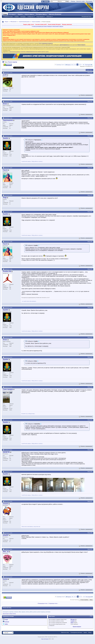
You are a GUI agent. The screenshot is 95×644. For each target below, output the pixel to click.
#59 (91, 549)
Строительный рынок (24, 22)
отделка (23, 612)
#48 (91, 242)
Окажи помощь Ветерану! (54, 24)
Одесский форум (45, 639)
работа (31, 612)
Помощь (73, 1)
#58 (91, 533)
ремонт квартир (41, 612)
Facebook (7, 622)
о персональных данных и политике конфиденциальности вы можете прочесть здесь (28, 52)
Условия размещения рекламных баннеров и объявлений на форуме (47, 26)
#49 (91, 269)
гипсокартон (6, 612)
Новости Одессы (29, 14)
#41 (91, 72)
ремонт (35, 612)
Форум (5, 14)
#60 (91, 577)
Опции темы (89, 70)
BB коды (73, 619)
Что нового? (12, 14)
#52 (91, 357)
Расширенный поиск (86, 17)
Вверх (89, 72)
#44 (91, 136)
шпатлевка (48, 612)
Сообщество (31, 17)
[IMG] (72, 623)
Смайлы (73, 621)
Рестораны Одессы (41, 14)
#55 (91, 450)
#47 (91, 212)
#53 (91, 387)
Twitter (6, 624)
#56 (91, 472)
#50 (91, 307)
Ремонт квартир (13, 62)
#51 (91, 337)
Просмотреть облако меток (9, 614)
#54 (91, 420)
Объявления (13, 22)
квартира (11, 612)
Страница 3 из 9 (60, 65)
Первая (68, 65)
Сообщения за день (8, 17)
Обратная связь (65, 632)
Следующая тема (53, 603)
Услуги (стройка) (36, 22)
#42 (91, 101)
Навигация (49, 17)
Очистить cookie (81, 1)
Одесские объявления (55, 14)
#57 (91, 501)
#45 (91, 168)
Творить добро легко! (29, 24)
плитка (27, 612)
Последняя (89, 65)
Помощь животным (67, 24)
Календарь (23, 17)
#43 (91, 118)
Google (6, 620)
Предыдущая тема (43, 603)
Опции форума (40, 17)
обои (20, 612)
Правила (20, 14)
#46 (91, 195)
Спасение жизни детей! (41, 24)
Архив (85, 632)
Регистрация (89, 1)
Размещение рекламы (76, 632)
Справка (17, 17)
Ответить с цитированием (86, 95)
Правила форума (77, 627)
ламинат (16, 612)
